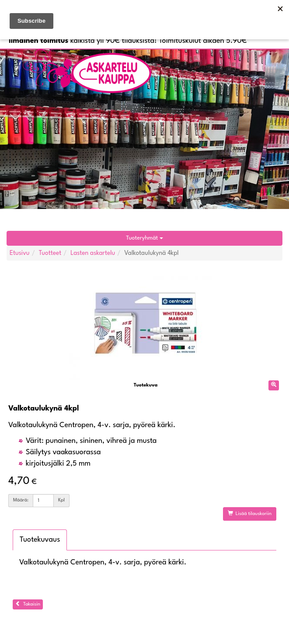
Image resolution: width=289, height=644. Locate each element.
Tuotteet (50, 253)
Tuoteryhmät (144, 238)
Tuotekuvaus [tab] (40, 540)
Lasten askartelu (93, 253)
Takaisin (28, 604)
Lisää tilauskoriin (250, 513)
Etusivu (20, 253)
